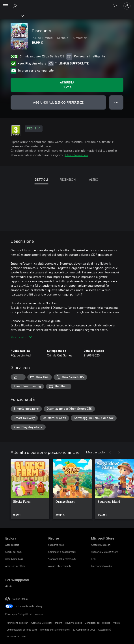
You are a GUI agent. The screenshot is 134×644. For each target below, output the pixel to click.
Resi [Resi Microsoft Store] (93, 559)
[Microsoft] (67, 3)
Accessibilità (105, 630)
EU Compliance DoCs (84, 630)
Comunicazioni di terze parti (22, 630)
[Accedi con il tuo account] (127, 6)
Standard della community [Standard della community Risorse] (62, 559)
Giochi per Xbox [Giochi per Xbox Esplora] (14, 552)
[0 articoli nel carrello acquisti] (116, 6)
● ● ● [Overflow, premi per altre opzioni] (116, 102)
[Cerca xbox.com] (15, 6)
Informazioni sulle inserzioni (55, 630)
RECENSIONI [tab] (68, 179)
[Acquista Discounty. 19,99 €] (67, 85)
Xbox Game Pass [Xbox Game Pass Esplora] (14, 559)
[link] (30, 489)
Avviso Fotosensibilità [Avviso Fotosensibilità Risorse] (60, 566)
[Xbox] (12, 16)
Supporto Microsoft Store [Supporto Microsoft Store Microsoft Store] (104, 552)
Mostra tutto (95, 452)
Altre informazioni (76, 155)
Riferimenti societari (18, 623)
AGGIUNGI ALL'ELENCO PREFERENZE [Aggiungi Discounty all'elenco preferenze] (58, 102)
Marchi (117, 623)
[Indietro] (110, 453)
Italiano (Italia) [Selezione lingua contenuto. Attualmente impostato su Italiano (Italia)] (20, 599)
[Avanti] (119, 453)
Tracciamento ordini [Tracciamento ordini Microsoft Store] (102, 566)
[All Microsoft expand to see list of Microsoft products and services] (6, 6)
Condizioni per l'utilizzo (97, 623)
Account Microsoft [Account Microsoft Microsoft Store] (101, 545)
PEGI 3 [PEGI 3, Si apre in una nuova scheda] (34, 129)
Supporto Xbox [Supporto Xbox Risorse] (56, 545)
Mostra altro (21, 337)
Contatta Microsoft (41, 623)
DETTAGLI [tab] (41, 179)
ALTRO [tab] (94, 179)
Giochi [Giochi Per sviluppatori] (9, 586)
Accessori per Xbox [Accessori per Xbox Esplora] (15, 566)
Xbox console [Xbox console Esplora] (12, 545)
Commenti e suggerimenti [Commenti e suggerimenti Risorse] (62, 552)
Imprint (58, 623)
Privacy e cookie (74, 623)
